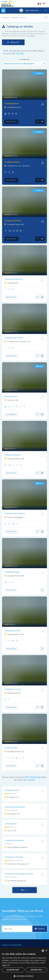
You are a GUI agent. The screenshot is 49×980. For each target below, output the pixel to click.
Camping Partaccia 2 (14, 279)
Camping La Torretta (14, 857)
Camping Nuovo (12, 104)
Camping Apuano (12, 162)
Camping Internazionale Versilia (19, 874)
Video (40, 366)
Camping (15, 18)
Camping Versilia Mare (15, 807)
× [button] (46, 951)
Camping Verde (11, 790)
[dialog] (24, 964)
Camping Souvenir (13, 455)
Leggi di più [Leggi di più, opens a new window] (6, 965)
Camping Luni (11, 824)
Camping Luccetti (12, 631)
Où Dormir (6, 18)
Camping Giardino (13, 221)
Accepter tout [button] (13, 970)
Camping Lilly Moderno (15, 513)
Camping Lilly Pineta (14, 338)
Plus (25, 890)
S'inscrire (40, 929)
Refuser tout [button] (36, 970)
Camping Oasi (11, 396)
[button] (24, 976)
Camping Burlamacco (14, 840)
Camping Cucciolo (13, 689)
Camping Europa (12, 572)
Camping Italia (11, 748)
